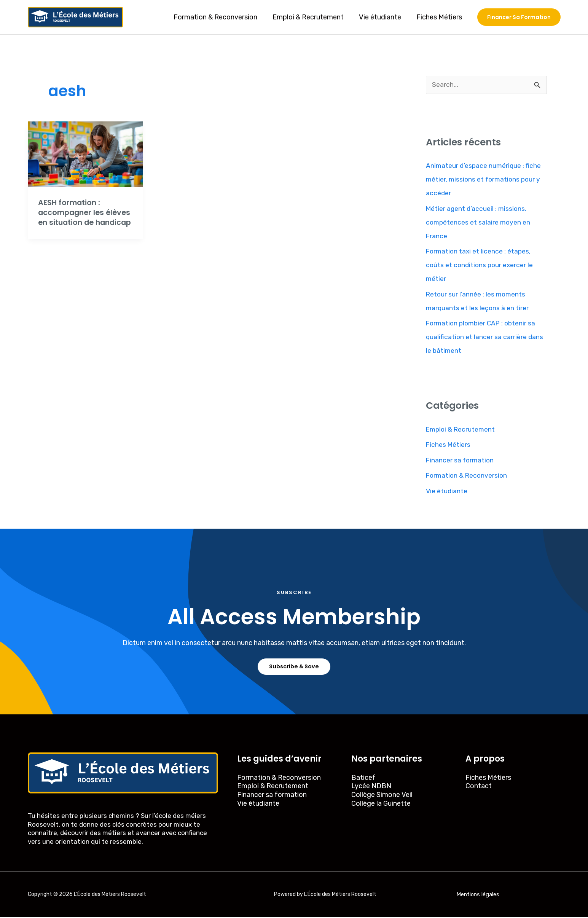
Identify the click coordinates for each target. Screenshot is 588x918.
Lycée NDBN (371, 787)
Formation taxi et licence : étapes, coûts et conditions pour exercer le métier (481, 265)
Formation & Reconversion (221, 17)
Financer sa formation (461, 461)
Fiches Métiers (440, 17)
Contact (479, 787)
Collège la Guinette (381, 804)
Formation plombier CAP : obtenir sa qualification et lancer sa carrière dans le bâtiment (485, 337)
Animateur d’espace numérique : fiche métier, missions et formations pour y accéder (485, 180)
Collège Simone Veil (382, 795)
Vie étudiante (382, 17)
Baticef (363, 778)
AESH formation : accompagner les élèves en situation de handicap (81, 217)
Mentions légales (478, 895)
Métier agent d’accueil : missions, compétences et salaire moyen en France (479, 223)
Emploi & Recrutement (312, 17)
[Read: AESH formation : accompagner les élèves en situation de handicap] (85, 154)
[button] (519, 17)
